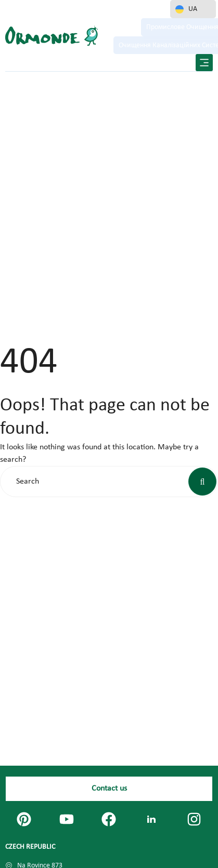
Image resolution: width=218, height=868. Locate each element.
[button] (204, 63)
